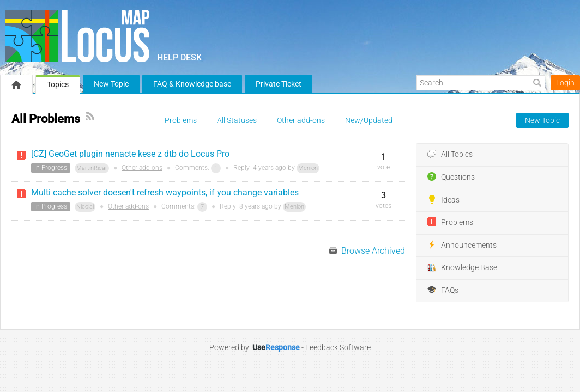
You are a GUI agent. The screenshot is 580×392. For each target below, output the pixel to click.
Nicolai (85, 207)
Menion (308, 168)
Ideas (443, 200)
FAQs (443, 290)
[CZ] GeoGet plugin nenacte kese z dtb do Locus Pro (130, 154)
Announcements (462, 245)
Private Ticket (279, 84)
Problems (450, 222)
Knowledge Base (462, 268)
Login (565, 83)
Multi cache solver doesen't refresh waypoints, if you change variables (165, 192)
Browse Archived (367, 251)
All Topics (450, 155)
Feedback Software (338, 347)
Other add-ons (142, 168)
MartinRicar (92, 168)
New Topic (111, 84)
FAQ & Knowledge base (192, 84)
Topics (58, 84)
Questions (451, 177)
